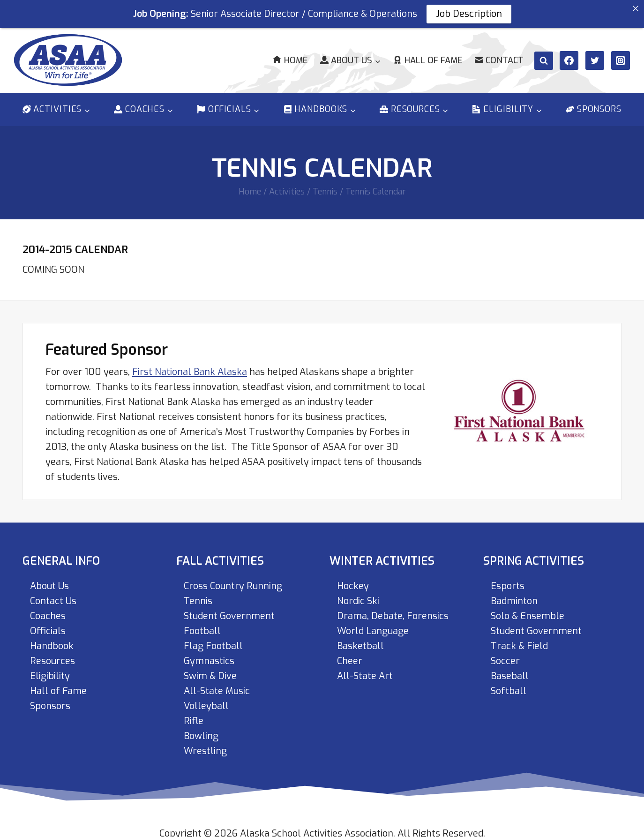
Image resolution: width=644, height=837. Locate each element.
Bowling (201, 729)
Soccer (505, 654)
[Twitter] (595, 54)
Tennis (198, 594)
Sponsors (594, 103)
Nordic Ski (358, 594)
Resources (52, 654)
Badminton (514, 594)
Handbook (52, 639)
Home (290, 54)
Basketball (360, 639)
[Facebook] (569, 54)
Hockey (353, 579)
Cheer (350, 654)
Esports (508, 579)
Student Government (229, 609)
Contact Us (53, 594)
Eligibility (50, 669)
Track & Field (519, 639)
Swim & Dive (210, 669)
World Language (373, 624)
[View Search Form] (544, 54)
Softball (509, 684)
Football (202, 624)
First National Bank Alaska (190, 365)
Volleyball (206, 699)
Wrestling (205, 744)
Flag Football (213, 639)
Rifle (194, 714)
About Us (49, 579)
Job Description (469, 14)
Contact (499, 54)
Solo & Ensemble (528, 609)
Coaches (48, 609)
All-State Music (217, 684)
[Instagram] (621, 54)
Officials (48, 624)
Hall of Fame (427, 54)
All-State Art (365, 669)
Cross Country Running (233, 579)
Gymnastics (209, 654)
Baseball (510, 669)
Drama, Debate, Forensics (393, 609)
